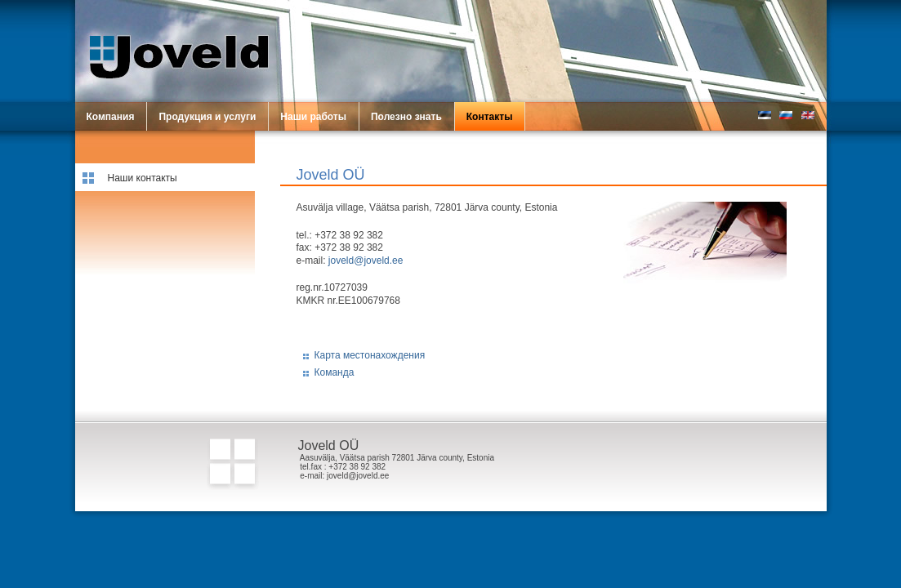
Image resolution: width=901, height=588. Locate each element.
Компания (111, 117)
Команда (335, 372)
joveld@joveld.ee (366, 261)
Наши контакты (143, 178)
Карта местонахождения (370, 355)
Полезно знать (406, 117)
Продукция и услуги (207, 117)
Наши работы (313, 117)
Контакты (490, 117)
